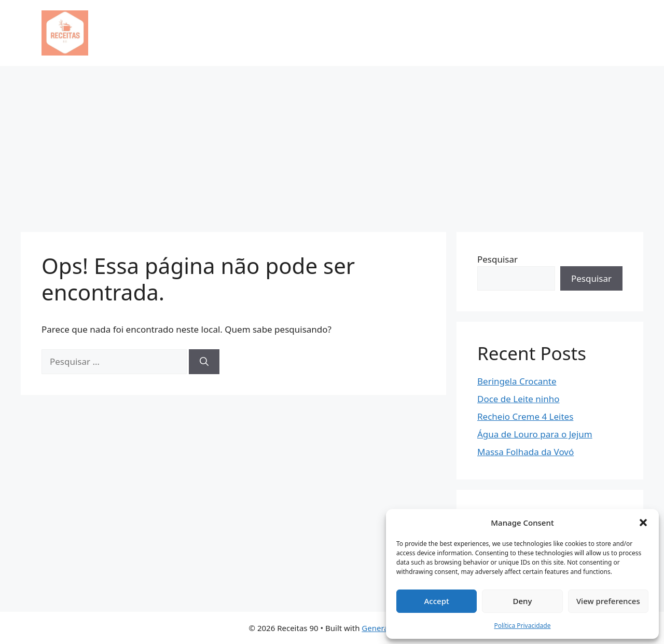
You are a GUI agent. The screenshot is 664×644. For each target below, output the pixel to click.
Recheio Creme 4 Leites (525, 416)
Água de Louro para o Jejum (535, 434)
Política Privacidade (522, 626)
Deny (523, 601)
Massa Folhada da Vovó (525, 452)
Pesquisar (497, 259)
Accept (437, 601)
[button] (643, 523)
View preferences (608, 601)
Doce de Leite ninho (518, 399)
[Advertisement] (332, 144)
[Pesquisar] (204, 362)
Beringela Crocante (517, 381)
